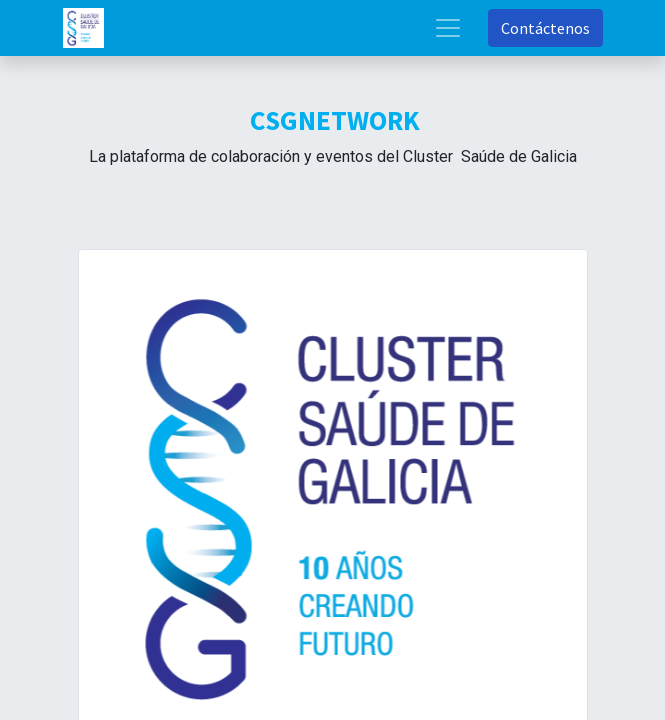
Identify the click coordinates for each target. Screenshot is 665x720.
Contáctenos (545, 28)
